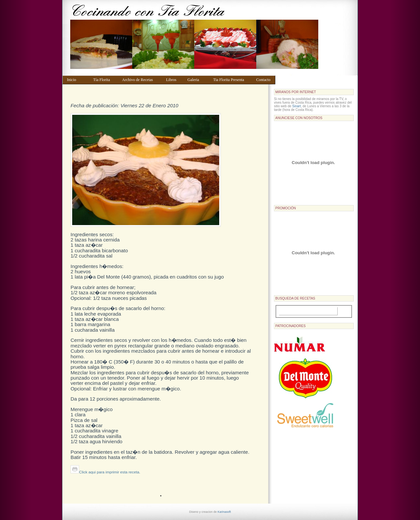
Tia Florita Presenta (232, 80)
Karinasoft (224, 512)
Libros (174, 80)
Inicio (77, 80)
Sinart (297, 106)
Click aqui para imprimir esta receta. (105, 472)
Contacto (264, 80)
